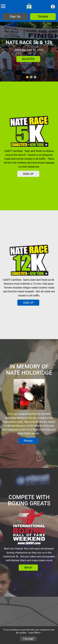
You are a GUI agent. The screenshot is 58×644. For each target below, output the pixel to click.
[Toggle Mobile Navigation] (3, 6)
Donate (43, 16)
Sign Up (15, 16)
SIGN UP (28, 174)
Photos (28, 441)
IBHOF (28, 568)
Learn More (34, 633)
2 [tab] (31, 77)
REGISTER (28, 59)
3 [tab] (35, 77)
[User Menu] (53, 7)
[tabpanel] (29, 52)
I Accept (28, 639)
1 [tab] (27, 77)
